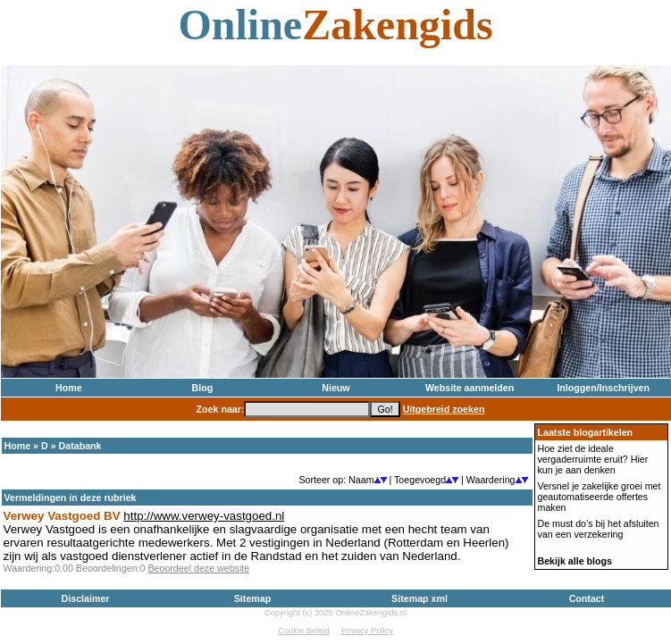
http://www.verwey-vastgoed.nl (204, 516)
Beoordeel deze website (198, 568)
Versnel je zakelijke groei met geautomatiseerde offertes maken (600, 497)
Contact (587, 598)
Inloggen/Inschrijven (603, 388)
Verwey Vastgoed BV (62, 516)
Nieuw (335, 388)
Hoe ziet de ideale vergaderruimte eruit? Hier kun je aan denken (593, 459)
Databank (80, 446)
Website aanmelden (470, 388)
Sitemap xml (419, 598)
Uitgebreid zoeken (444, 409)
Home (69, 388)
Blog (203, 388)
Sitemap (252, 598)
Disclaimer (86, 598)
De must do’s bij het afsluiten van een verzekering (599, 529)
